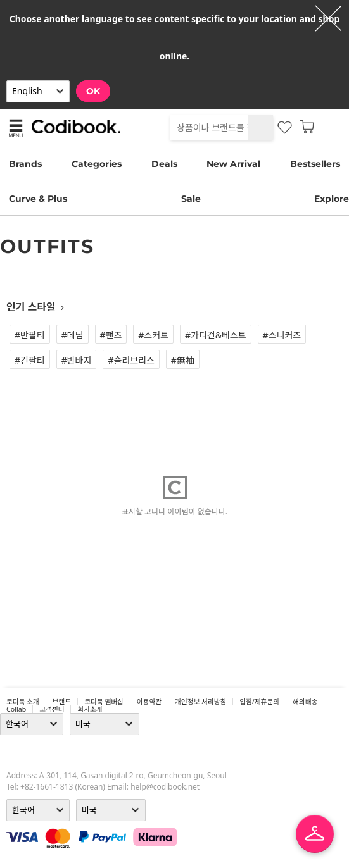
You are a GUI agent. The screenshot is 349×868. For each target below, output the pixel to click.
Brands (25, 164)
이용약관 (149, 702)
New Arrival (233, 164)
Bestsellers (315, 164)
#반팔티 (30, 335)
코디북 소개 (23, 702)
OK (93, 91)
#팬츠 (111, 335)
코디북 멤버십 (104, 702)
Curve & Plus (38, 199)
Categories (97, 164)
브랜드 (62, 702)
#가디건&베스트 (216, 335)
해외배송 (305, 702)
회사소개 (90, 709)
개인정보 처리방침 (200, 702)
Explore (332, 199)
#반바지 (77, 360)
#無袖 (183, 360)
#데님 (73, 335)
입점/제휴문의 (259, 702)
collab (16, 709)
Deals (164, 164)
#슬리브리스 (131, 360)
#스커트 (153, 335)
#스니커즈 (282, 335)
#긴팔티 (30, 360)
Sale (191, 199)
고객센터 (52, 709)
